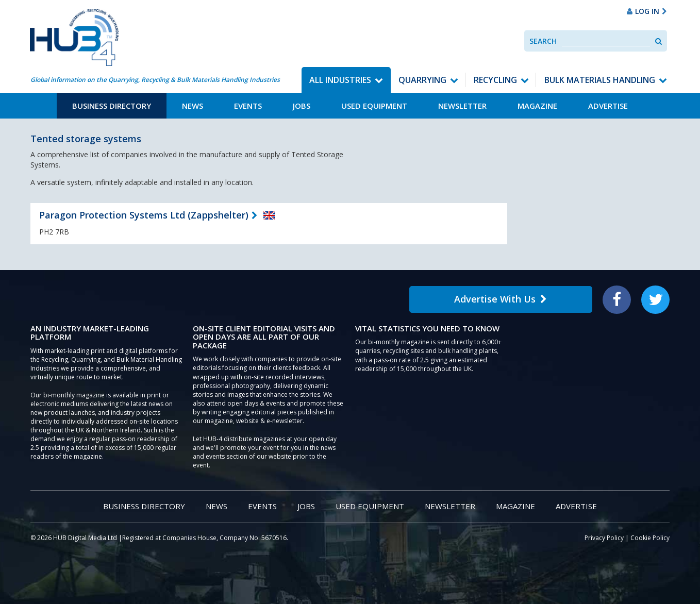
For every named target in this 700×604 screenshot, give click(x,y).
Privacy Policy (604, 538)
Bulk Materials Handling (600, 80)
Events (248, 106)
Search (543, 41)
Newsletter (462, 106)
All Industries (340, 80)
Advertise (608, 106)
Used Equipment (374, 106)
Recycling (495, 80)
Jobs (302, 106)
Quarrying (422, 80)
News (193, 106)
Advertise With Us (501, 299)
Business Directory (112, 106)
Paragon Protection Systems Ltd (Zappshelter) (144, 215)
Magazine (537, 106)
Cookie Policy (650, 538)
